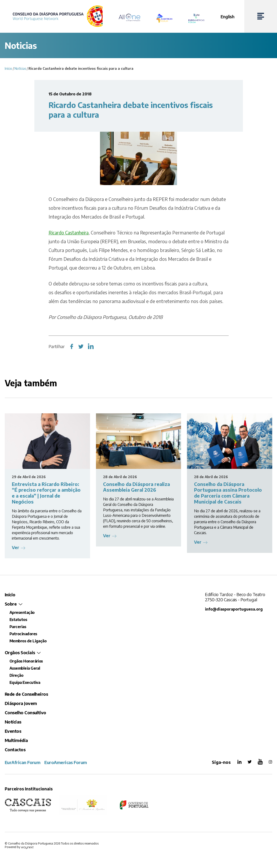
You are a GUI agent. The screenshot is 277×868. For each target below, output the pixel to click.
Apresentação (22, 612)
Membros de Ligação (28, 641)
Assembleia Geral (25, 668)
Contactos (15, 749)
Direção (16, 675)
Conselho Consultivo (25, 712)
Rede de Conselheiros (26, 694)
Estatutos (18, 620)
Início (8, 68)
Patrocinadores (23, 634)
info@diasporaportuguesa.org (234, 609)
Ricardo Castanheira (70, 232)
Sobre (11, 604)
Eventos (13, 731)
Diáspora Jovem (21, 703)
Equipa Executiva (25, 682)
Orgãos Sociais (20, 652)
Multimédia (16, 740)
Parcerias (18, 627)
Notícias (20, 68)
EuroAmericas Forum (66, 762)
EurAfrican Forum (23, 762)
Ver (16, 547)
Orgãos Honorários (26, 661)
